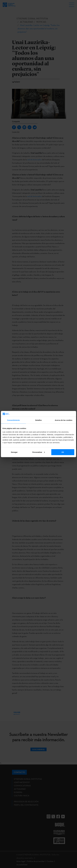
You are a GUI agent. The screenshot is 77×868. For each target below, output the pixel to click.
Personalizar (39, 452)
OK (63, 452)
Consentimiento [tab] (13, 420)
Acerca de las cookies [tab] (64, 420)
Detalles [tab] (38, 420)
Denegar (14, 452)
